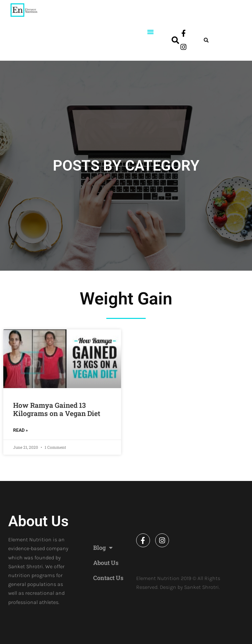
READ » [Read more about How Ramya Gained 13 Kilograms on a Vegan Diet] (21, 430)
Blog (103, 548)
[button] (151, 32)
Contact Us (108, 578)
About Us (106, 563)
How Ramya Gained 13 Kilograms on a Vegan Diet (57, 409)
